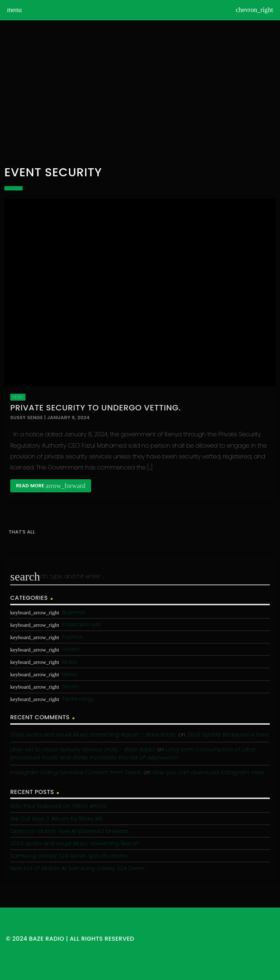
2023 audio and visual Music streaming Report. (75, 843)
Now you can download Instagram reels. (209, 772)
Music (70, 662)
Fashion (73, 637)
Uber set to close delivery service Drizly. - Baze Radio (83, 749)
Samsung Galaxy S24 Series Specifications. (69, 856)
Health (71, 649)
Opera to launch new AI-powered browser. (70, 831)
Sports (71, 686)
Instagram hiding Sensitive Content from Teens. (76, 772)
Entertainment (82, 624)
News (18, 397)
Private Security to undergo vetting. (96, 408)
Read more (51, 486)
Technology (78, 699)
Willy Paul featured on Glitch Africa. (58, 806)
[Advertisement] (140, 93)
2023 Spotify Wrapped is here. (229, 734)
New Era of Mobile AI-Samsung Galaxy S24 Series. (78, 868)
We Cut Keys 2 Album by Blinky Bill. (57, 818)
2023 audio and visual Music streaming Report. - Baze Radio (93, 734)
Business (74, 612)
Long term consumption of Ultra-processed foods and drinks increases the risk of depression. (134, 753)
